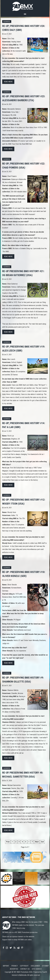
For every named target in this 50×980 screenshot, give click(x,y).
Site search (37, 969)
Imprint (6, 966)
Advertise (14, 969)
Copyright (24, 966)
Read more (8, 82)
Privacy (15, 966)
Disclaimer (35, 966)
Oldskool (7, 22)
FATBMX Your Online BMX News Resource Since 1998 (25, 6)
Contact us (25, 969)
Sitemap (45, 966)
